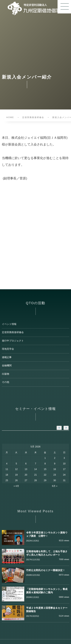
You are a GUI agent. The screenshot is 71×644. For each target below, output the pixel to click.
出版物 (6, 374)
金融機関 (7, 366)
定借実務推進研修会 (13, 332)
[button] (64, 7)
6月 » (55, 486)
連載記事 (7, 357)
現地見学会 (8, 349)
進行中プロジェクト (13, 341)
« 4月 (16, 486)
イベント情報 (9, 324)
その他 (6, 382)
